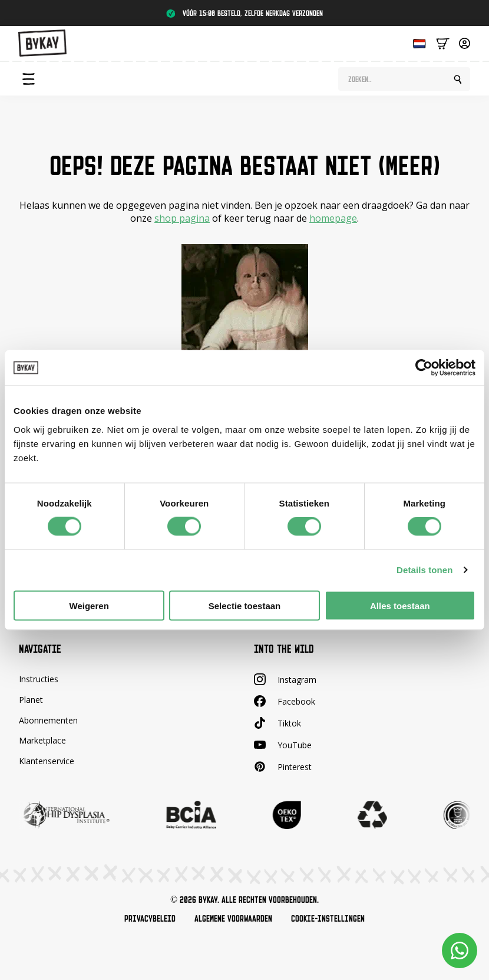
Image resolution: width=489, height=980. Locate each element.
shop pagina (182, 218)
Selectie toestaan (245, 605)
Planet (31, 700)
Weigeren (89, 605)
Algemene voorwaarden (233, 919)
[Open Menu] (28, 79)
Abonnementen (48, 720)
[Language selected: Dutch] (417, 43)
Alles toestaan (400, 605)
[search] (458, 80)
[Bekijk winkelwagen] (443, 43)
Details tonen (424, 570)
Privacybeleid (150, 919)
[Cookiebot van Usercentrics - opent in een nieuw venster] (424, 368)
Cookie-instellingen (328, 919)
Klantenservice (47, 761)
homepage (333, 218)
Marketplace (42, 740)
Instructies (39, 679)
